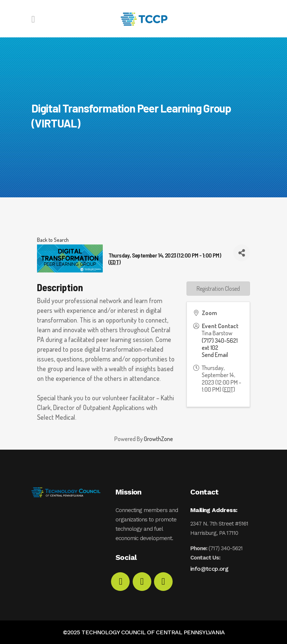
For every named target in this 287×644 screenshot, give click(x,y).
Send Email (215, 355)
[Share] (242, 253)
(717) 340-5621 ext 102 (220, 344)
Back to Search (53, 240)
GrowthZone (158, 439)
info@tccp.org (209, 569)
